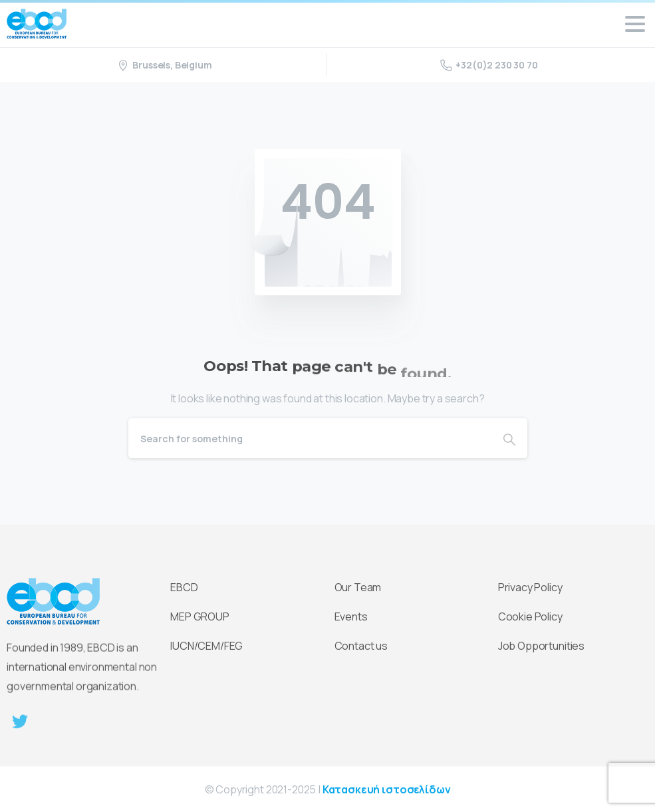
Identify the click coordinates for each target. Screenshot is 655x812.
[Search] (310, 438)
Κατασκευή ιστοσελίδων (387, 789)
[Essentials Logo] (53, 603)
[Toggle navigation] (635, 24)
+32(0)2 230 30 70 (489, 65)
